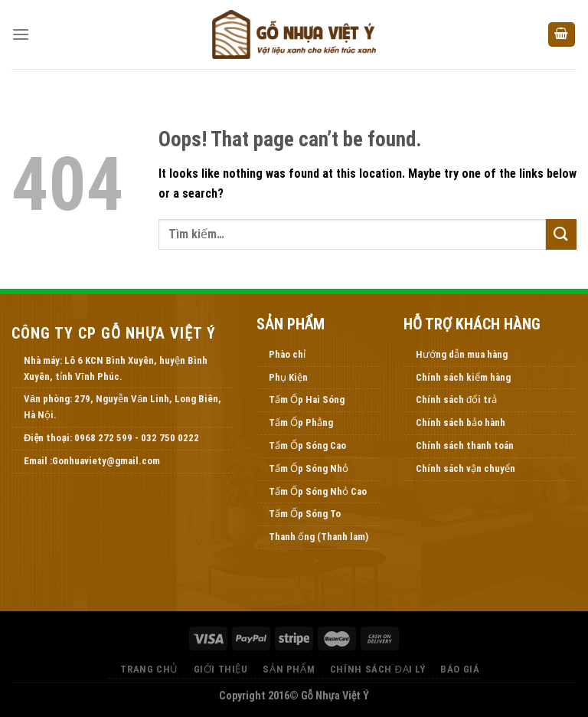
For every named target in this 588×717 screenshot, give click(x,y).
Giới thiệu (221, 669)
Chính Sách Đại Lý (378, 669)
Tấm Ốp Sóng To (305, 514)
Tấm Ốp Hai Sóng (307, 399)
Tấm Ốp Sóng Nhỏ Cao (318, 491)
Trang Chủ (149, 669)
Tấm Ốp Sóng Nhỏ (309, 468)
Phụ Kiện (288, 377)
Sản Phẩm (289, 669)
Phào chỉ (287, 354)
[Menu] (21, 34)
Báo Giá (460, 669)
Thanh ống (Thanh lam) (318, 537)
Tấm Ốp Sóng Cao (307, 445)
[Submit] (561, 234)
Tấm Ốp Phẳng (301, 422)
